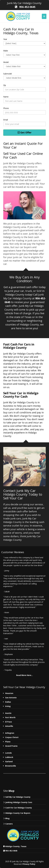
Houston (9, 693)
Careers (9, 824)
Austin (8, 713)
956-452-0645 (11, 851)
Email (6, 120)
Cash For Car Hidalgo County (19, 808)
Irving (8, 706)
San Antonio (11, 698)
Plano (8, 742)
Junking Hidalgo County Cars (19, 802)
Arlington (10, 733)
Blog (7, 818)
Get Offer (25, 132)
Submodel (8, 74)
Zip (5, 85)
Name (6, 97)
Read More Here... (24, 675)
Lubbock (9, 757)
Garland (9, 761)
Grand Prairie (11, 746)
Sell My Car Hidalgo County (18, 797)
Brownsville (11, 766)
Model (6, 62)
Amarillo (9, 726)
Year (5, 39)
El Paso (9, 722)
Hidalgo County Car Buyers (18, 813)
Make (6, 51)
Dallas (8, 702)
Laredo (8, 753)
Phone (6, 108)
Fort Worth (11, 717)
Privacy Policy (29, 864)
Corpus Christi (12, 737)
